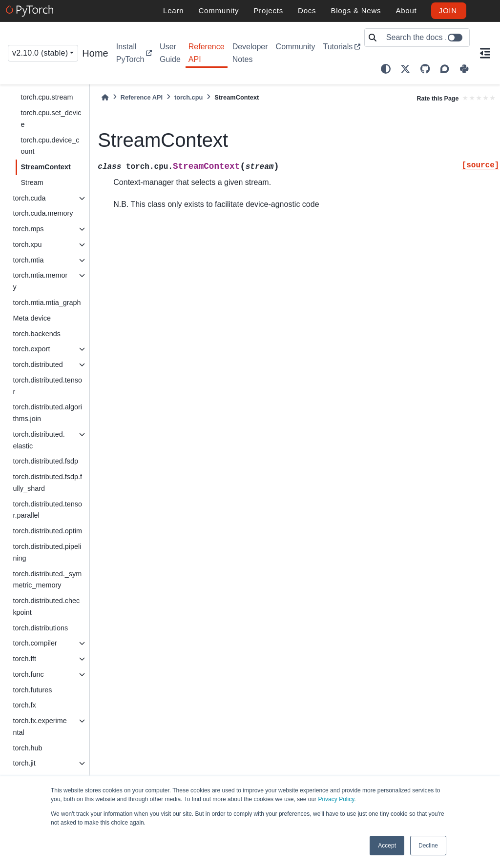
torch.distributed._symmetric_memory (47, 580)
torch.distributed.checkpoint (46, 606)
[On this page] (485, 53)
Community (296, 47)
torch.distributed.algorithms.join (47, 413)
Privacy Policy (336, 799)
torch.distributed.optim (47, 531)
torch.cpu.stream (47, 97)
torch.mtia (28, 260)
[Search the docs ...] (425, 38)
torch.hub (27, 748)
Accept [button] (387, 846)
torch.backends (37, 334)
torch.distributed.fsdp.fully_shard (47, 483)
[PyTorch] (31, 11)
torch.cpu (188, 97)
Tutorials (338, 47)
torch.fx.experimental (40, 727)
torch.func (28, 674)
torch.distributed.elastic (39, 440)
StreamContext (45, 167)
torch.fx (24, 705)
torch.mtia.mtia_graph (47, 303)
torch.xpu (27, 244)
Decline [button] (428, 846)
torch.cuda (29, 198)
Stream (32, 182)
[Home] (105, 97)
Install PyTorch (130, 53)
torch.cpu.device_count (50, 146)
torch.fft (24, 659)
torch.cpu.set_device (51, 119)
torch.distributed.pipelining (47, 552)
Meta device (32, 318)
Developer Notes (250, 53)
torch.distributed (38, 364)
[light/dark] (386, 69)
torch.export (31, 349)
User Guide (170, 53)
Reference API (207, 53)
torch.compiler (35, 643)
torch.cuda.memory (43, 213)
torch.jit (24, 763)
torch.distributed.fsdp (45, 461)
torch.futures (32, 690)
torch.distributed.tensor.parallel (47, 510)
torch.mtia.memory (40, 281)
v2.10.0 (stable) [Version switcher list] (40, 53)
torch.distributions (40, 628)
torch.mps (28, 229)
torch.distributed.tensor (47, 386)
